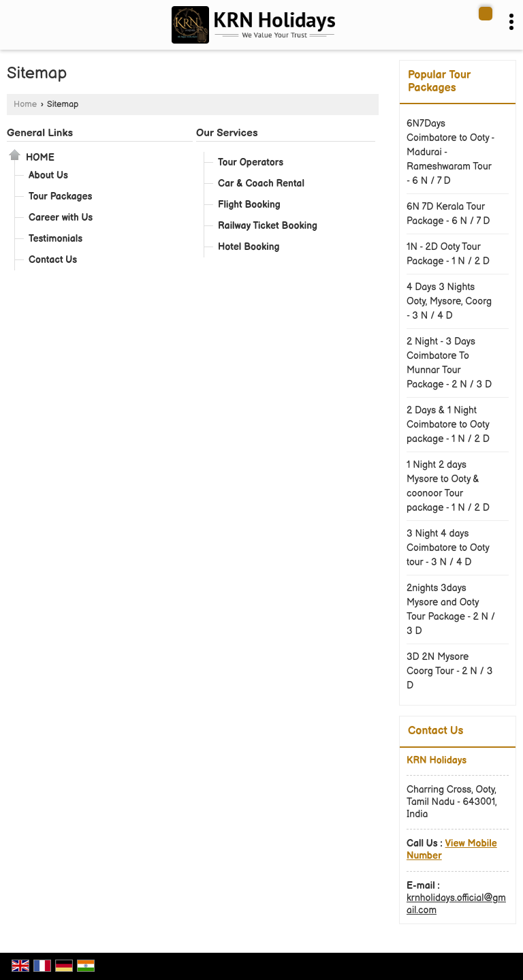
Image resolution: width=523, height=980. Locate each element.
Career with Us (61, 218)
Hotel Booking (249, 247)
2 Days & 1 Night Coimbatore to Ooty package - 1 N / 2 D (448, 425)
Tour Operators (251, 162)
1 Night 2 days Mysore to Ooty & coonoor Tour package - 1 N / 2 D (448, 486)
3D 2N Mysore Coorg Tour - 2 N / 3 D (449, 671)
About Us (48, 175)
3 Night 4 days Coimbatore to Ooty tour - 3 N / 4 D (448, 548)
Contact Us (53, 260)
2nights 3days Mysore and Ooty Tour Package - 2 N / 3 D (451, 610)
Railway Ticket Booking (268, 226)
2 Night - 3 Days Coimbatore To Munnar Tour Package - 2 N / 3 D (449, 363)
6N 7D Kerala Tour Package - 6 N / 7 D (448, 214)
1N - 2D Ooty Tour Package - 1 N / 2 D (448, 254)
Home (25, 105)
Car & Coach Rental (261, 184)
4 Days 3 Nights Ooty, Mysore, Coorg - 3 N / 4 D (449, 301)
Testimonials (56, 239)
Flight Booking (249, 205)
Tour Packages (60, 196)
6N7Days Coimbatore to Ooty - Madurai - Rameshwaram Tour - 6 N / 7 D (450, 152)
